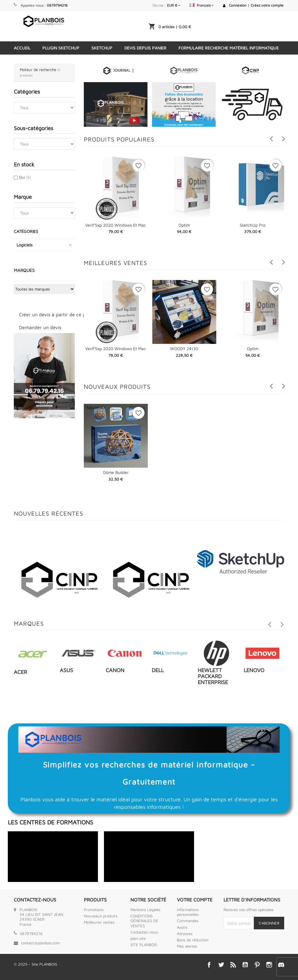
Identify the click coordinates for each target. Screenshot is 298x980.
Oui (25, 177)
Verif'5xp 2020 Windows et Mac (116, 225)
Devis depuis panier (145, 48)
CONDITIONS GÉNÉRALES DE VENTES (144, 921)
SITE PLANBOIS (144, 945)
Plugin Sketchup (61, 48)
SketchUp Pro (253, 225)
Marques (24, 270)
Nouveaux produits (117, 387)
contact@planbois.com (40, 943)
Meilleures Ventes (116, 263)
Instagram (269, 965)
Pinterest (257, 965)
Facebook (209, 965)
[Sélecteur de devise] (174, 5)
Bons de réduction (193, 940)
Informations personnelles (188, 912)
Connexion (238, 5)
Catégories (26, 231)
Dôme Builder (116, 472)
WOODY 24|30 (184, 349)
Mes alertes (187, 946)
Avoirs (182, 927)
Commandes (188, 921)
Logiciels (24, 245)
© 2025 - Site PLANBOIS (35, 964)
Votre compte (195, 900)
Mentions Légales (145, 910)
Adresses (185, 934)
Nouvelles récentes (49, 513)
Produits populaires (119, 139)
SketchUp (102, 48)
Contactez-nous (144, 932)
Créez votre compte (267, 5)
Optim (184, 225)
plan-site (138, 938)
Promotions (94, 910)
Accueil (22, 48)
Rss (233, 965)
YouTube (245, 965)
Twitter (221, 965)
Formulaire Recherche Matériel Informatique (229, 48)
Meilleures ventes (99, 922)
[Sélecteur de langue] (202, 5)
